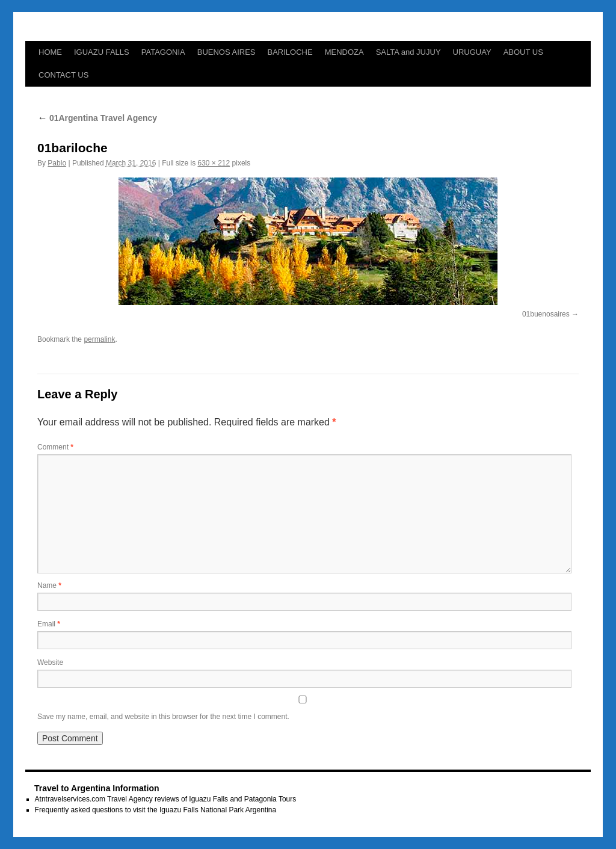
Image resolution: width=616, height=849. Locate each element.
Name (49, 585)
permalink (99, 339)
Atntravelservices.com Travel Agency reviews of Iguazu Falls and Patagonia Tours (166, 799)
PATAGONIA (163, 52)
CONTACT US (63, 75)
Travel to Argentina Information (97, 788)
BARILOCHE (290, 52)
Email (49, 624)
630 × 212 (214, 163)
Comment (55, 447)
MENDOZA (344, 52)
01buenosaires (546, 314)
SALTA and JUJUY (408, 52)
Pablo (57, 163)
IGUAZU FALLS (102, 52)
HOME (50, 52)
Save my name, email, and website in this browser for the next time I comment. (163, 717)
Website (50, 662)
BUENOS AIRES (226, 52)
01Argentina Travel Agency (97, 118)
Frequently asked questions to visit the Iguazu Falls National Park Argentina (156, 810)
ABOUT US (523, 52)
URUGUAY (472, 52)
